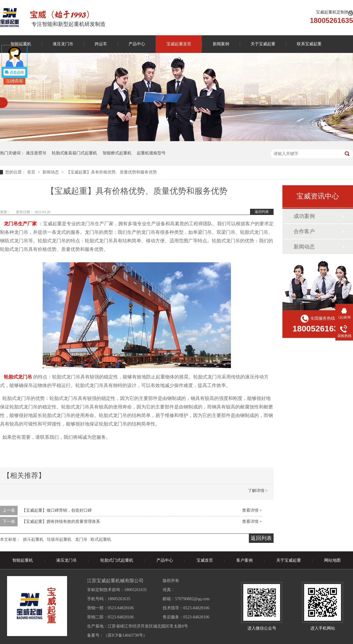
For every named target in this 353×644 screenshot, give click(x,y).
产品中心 (137, 44)
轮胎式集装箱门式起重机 (74, 153)
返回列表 (262, 212)
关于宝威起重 (263, 44)
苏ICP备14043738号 (125, 635)
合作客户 (304, 231)
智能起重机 (23, 560)
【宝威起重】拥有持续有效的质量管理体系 (61, 522)
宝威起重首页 (179, 44)
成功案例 (304, 216)
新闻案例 (221, 44)
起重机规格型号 (151, 153)
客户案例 (244, 560)
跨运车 (101, 44)
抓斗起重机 (33, 539)
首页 (32, 172)
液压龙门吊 (63, 44)
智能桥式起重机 (117, 153)
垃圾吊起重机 (59, 539)
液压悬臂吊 (36, 153)
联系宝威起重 (309, 44)
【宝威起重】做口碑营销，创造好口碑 (57, 510)
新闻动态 (51, 172)
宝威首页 (205, 560)
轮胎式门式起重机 (117, 560)
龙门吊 (81, 539)
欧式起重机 (101, 539)
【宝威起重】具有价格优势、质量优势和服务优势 (111, 172)
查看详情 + (252, 510)
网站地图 (332, 560)
